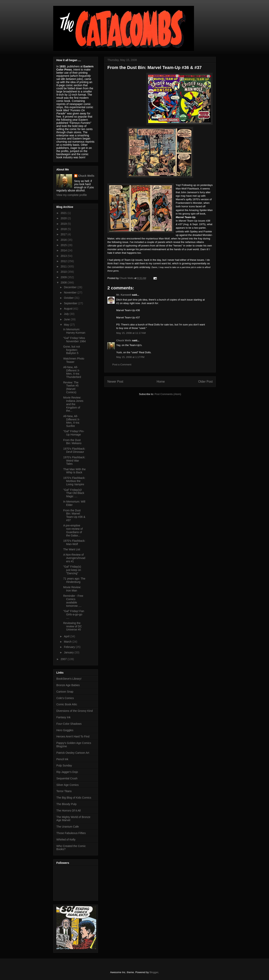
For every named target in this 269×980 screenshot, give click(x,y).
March (68, 642)
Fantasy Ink (63, 717)
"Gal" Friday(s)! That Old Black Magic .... (74, 493)
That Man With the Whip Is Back (74, 471)
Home (161, 382)
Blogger (154, 972)
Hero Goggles (65, 730)
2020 (64, 218)
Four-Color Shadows (69, 724)
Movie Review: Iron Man (72, 589)
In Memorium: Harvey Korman (74, 331)
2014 (64, 250)
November (70, 293)
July (67, 314)
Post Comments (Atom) (168, 394)
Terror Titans (64, 791)
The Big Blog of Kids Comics (74, 798)
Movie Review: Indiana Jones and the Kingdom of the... (73, 404)
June (67, 319)
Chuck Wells (124, 340)
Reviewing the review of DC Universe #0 (73, 626)
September (71, 303)
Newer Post (115, 382)
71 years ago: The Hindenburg (74, 580)
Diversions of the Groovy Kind (75, 711)
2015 (64, 245)
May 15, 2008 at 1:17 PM (130, 357)
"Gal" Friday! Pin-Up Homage (74, 433)
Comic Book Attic (67, 704)
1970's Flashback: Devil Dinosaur (74, 450)
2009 (64, 277)
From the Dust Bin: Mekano (72, 442)
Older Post (205, 382)
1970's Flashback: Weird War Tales (74, 461)
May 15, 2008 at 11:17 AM (131, 333)
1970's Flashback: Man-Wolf (74, 542)
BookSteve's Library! (69, 679)
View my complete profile (72, 195)
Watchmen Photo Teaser (74, 360)
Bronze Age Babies (68, 685)
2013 (64, 256)
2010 (64, 272)
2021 (64, 213)
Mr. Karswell (124, 295)
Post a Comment (122, 365)
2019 (64, 224)
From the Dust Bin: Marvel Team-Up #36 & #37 (74, 515)
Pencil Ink (62, 759)
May (67, 325)
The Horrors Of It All (69, 811)
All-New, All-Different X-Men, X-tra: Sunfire (72, 421)
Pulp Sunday (64, 765)
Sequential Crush (67, 778)
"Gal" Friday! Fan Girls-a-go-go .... (74, 614)
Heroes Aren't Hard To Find (73, 736)
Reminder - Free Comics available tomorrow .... (73, 601)
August (68, 309)
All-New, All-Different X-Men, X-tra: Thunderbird (72, 372)
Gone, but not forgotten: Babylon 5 (72, 350)
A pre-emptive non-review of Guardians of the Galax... (73, 530)
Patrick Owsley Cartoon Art (73, 753)
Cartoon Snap (65, 692)
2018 (64, 229)
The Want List (72, 549)
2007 (64, 659)
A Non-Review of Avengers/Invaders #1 (74, 558)
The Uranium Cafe (68, 827)
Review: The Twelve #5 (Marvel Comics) (71, 387)
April (67, 636)
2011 (64, 266)
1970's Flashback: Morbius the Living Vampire (74, 481)
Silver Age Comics (68, 785)
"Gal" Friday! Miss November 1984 (75, 340)
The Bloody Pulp (66, 804)
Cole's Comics (65, 698)
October (69, 298)
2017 (64, 234)
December (70, 287)
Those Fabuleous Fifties (71, 833)
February (70, 647)
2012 (64, 261)
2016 (64, 240)
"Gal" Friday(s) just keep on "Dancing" (72, 570)
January (69, 652)
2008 (64, 283)
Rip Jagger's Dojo (67, 772)
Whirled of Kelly (66, 840)
